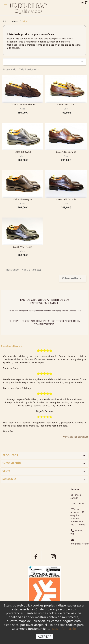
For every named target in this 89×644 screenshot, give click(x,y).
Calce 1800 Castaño (66, 152)
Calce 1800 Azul (23, 152)
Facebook (36, 556)
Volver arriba (72, 279)
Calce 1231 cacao (66, 104)
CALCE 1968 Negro (23, 247)
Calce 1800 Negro (23, 199)
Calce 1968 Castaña (66, 199)
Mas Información (64, 629)
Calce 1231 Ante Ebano (23, 104)
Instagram (53, 556)
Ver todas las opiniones (76, 437)
